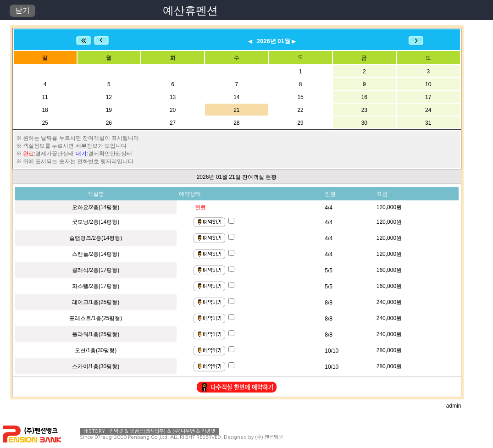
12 (109, 97)
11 (45, 97)
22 (300, 110)
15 (300, 97)
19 (109, 110)
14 (236, 97)
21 (236, 110)
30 (364, 123)
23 (364, 110)
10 (428, 84)
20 (173, 110)
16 (364, 97)
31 (428, 123)
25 (45, 123)
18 (45, 110)
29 (300, 123)
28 (236, 123)
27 (173, 123)
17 (428, 97)
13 (173, 97)
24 (428, 110)
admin (454, 406)
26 (109, 123)
